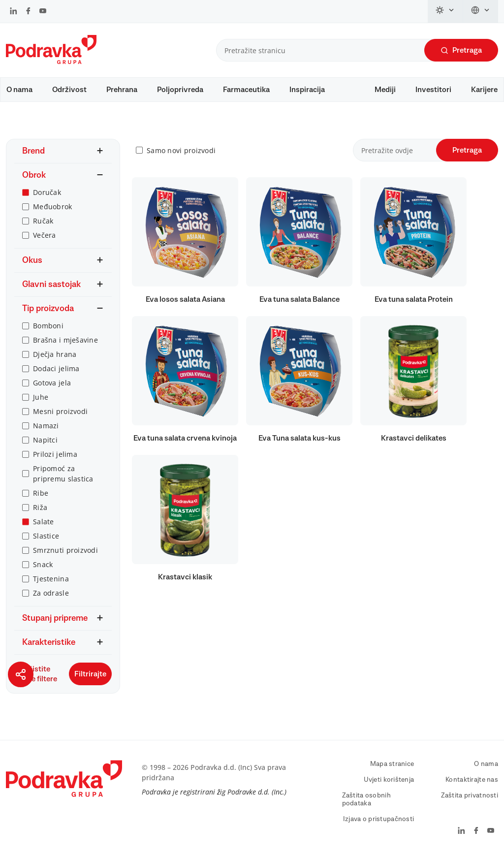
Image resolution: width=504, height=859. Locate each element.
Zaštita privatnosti (470, 795)
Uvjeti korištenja (389, 780)
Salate (44, 522)
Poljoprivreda (180, 90)
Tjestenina (51, 579)
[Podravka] (51, 62)
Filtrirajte (90, 674)
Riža (40, 507)
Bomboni (48, 326)
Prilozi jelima (55, 454)
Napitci (45, 440)
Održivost (69, 90)
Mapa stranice (392, 764)
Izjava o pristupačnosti (378, 819)
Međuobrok (53, 207)
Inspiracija (307, 90)
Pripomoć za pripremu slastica (63, 474)
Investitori (433, 90)
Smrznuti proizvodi (65, 550)
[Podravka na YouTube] (43, 12)
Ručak (43, 221)
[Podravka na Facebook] (28, 12)
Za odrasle (51, 593)
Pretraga (461, 50)
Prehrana (122, 90)
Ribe (41, 493)
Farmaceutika (246, 90)
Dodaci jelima (56, 368)
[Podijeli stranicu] (21, 674)
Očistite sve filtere (36, 674)
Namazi (46, 426)
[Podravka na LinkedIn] (14, 12)
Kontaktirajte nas (472, 780)
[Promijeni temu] (445, 11)
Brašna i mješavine (65, 340)
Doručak (47, 192)
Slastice (46, 536)
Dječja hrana (55, 354)
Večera (45, 235)
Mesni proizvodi (60, 411)
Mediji (385, 90)
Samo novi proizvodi (181, 150)
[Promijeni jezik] (481, 11)
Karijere (484, 90)
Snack (43, 564)
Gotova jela (52, 383)
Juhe (41, 397)
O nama (19, 90)
